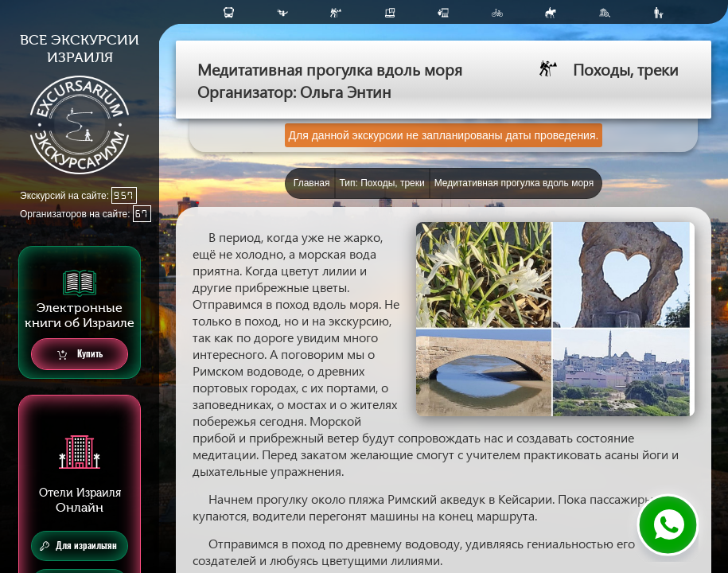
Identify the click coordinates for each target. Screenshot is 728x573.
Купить (80, 355)
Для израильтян (78, 546)
